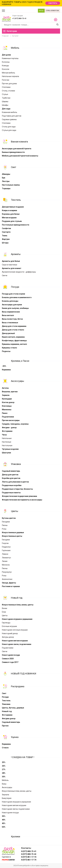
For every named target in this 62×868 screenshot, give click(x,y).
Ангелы (5, 388)
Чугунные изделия (10, 449)
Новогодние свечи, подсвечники (17, 644)
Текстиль (16, 200)
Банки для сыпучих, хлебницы (15, 308)
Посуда (15, 287)
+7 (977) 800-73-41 (19, 18)
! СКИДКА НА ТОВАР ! (23, 757)
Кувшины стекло (9, 348)
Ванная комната (19, 142)
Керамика (6, 370)
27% (4, 769)
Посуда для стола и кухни (13, 294)
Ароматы (16, 254)
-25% (4, 366)
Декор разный (8, 333)
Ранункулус (7, 572)
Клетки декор (8, 402)
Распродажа (18, 686)
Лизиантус (6, 558)
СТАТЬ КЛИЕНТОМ (52, 11)
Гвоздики (6, 522)
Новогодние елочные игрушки (15, 630)
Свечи (5, 275)
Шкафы (5, 105)
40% (4, 820)
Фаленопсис (7, 579)
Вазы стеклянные (10, 323)
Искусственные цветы (12, 536)
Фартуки (6, 239)
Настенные (7, 442)
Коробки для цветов (11, 478)
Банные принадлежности (13, 152)
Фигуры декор (8, 637)
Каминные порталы (10, 58)
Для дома (6, 55)
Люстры (6, 181)
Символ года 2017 (10, 662)
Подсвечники (8, 417)
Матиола (6, 565)
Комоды (5, 66)
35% (4, 816)
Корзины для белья (11, 214)
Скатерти (6, 232)
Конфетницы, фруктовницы (14, 341)
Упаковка (16, 464)
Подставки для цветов (12, 116)
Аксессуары (18, 381)
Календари (7, 399)
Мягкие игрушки (9, 218)
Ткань (5, 236)
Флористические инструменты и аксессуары (22, 500)
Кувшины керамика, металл (14, 344)
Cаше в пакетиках (10, 265)
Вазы (4, 784)
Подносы (6, 351)
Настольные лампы (11, 185)
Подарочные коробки (12, 485)
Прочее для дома (9, 84)
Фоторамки (7, 431)
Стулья (5, 94)
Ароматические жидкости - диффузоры (19, 272)
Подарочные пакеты (11, 493)
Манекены (7, 410)
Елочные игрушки (9, 626)
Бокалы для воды (10, 301)
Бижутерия (7, 798)
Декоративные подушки (13, 207)
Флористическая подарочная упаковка (19, 496)
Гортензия (6, 550)
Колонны (6, 62)
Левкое (5, 554)
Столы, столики (8, 91)
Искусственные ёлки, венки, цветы (18, 605)
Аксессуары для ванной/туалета (17, 149)
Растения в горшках (11, 586)
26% (4, 766)
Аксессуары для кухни (12, 305)
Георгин (5, 543)
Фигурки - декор (9, 428)
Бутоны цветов (9, 518)
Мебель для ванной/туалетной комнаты (20, 156)
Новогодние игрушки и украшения (17, 619)
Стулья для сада (9, 130)
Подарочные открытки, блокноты (17, 489)
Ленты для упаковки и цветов (15, 482)
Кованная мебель (10, 112)
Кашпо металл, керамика (13, 337)
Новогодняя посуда (11, 655)
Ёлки (4, 612)
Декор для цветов (10, 475)
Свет (14, 167)
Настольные (7, 445)
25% (4, 762)
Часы (4, 435)
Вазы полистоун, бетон (12, 319)
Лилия (5, 561)
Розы (4, 529)
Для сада (6, 109)
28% (4, 773)
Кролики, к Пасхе (20, 361)
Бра (4, 178)
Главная (5, 36)
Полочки (6, 80)
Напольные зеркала (10, 76)
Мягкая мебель (9, 73)
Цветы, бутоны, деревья (13, 708)
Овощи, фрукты (9, 583)
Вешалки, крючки (10, 392)
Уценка (15, 737)
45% (4, 823)
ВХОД (41, 11)
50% (4, 827)
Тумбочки (6, 98)
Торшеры (6, 188)
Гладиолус (6, 547)
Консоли (6, 69)
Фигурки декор (9, 719)
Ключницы (7, 406)
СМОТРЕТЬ (53, 3)
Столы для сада (9, 127)
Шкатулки (6, 453)
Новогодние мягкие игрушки (15, 641)
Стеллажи (6, 87)
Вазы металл (8, 315)
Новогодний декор (10, 633)
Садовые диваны (9, 119)
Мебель (15, 48)
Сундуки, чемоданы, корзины (15, 424)
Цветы (15, 511)
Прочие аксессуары (11, 420)
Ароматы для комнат (12, 268)
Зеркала (6, 395)
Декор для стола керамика (14, 326)
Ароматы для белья (11, 261)
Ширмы (5, 101)
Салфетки (6, 228)
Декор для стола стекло (13, 330)
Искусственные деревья (13, 532)
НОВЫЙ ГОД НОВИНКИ (24, 674)
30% (4, 777)
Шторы (5, 243)
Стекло (5, 748)
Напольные (7, 438)
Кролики (16, 837)
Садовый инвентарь (11, 471)
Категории (10, 31)
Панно (5, 413)
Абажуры (6, 174)
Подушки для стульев (12, 221)
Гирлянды (6, 623)
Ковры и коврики (9, 210)
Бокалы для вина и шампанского (17, 297)
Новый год (17, 598)
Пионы (5, 525)
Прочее (5, 726)
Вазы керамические (11, 312)
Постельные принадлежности (16, 225)
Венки (5, 608)
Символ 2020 (8, 659)
